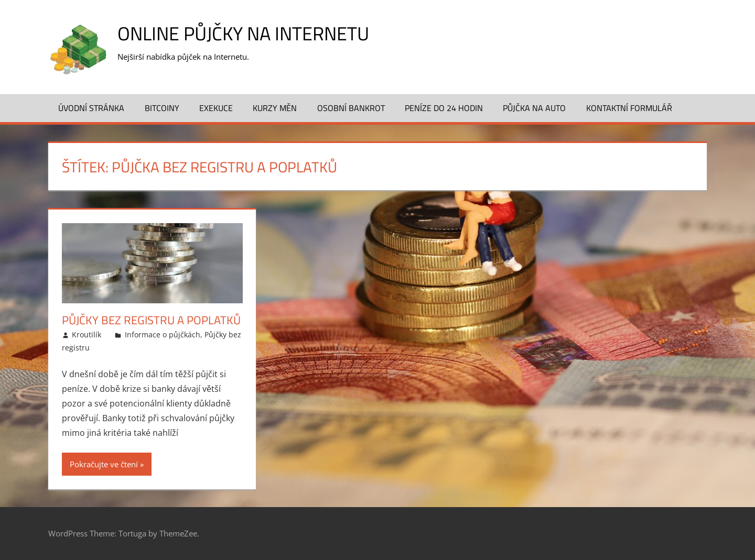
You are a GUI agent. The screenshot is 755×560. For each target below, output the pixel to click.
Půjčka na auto (534, 108)
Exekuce (216, 108)
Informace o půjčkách (163, 334)
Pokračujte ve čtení (104, 464)
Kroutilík (87, 334)
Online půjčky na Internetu (243, 33)
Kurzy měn (275, 108)
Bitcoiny (162, 108)
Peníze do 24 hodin (444, 108)
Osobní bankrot (351, 108)
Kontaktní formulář (629, 108)
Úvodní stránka (91, 108)
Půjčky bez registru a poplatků (151, 320)
